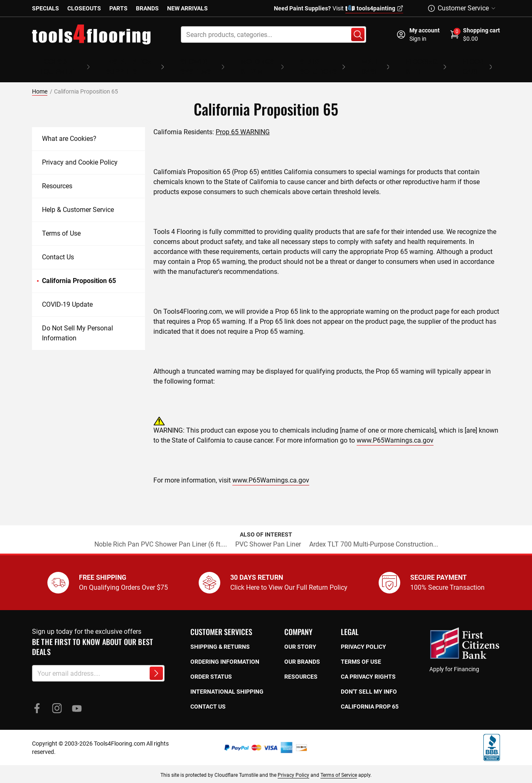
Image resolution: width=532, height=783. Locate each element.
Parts (118, 8)
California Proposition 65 (79, 269)
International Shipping (227, 680)
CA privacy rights (368, 665)
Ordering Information (225, 650)
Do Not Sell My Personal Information (78, 321)
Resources (57, 174)
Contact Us (58, 245)
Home (40, 79)
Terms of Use (61, 221)
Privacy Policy (293, 763)
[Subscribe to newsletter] (156, 661)
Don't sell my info (369, 680)
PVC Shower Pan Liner (268, 532)
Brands (147, 8)
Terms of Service (339, 763)
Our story (300, 635)
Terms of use (361, 650)
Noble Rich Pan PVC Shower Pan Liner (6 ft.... (161, 532)
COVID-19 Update (67, 292)
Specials (46, 8)
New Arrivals (187, 8)
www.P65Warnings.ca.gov (395, 428)
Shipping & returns (220, 635)
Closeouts (84, 8)
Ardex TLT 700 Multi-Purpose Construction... (374, 532)
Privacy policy (363, 635)
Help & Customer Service (78, 198)
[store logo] (91, 34)
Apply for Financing (454, 657)
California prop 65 (370, 694)
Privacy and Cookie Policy (80, 150)
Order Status (211, 665)
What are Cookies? (69, 127)
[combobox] (273, 34)
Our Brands (302, 650)
